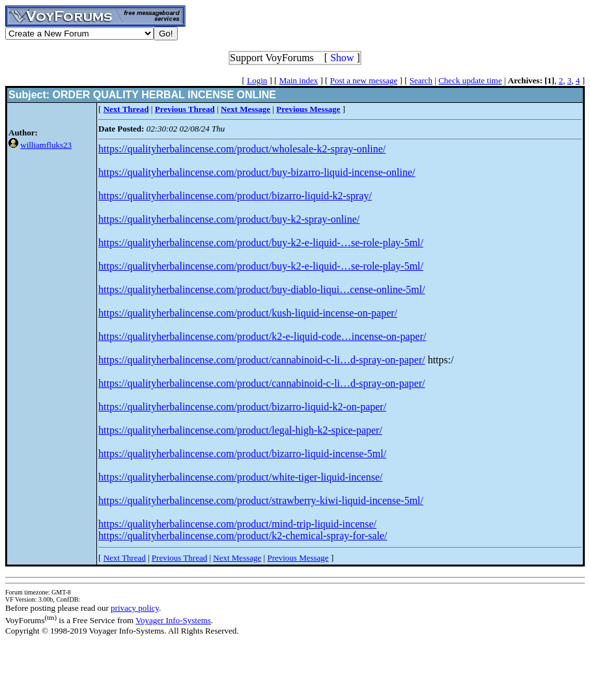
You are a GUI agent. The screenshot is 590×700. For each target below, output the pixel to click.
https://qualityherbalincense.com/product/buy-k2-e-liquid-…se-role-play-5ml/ (261, 243)
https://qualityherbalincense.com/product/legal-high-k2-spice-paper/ (240, 430)
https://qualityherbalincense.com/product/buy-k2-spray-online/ (229, 219)
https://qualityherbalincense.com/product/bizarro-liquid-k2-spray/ (235, 196)
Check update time (470, 80)
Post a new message (364, 80)
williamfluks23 (46, 145)
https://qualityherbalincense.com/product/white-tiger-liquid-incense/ (240, 477)
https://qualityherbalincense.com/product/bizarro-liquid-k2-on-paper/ (242, 407)
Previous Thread (179, 558)
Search (421, 80)
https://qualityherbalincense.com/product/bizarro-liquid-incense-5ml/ (242, 454)
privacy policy (135, 608)
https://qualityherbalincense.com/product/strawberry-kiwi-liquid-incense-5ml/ (261, 500)
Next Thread (125, 558)
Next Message (237, 558)
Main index (299, 80)
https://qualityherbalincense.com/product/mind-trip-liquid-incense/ (237, 524)
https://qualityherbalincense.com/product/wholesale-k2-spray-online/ (242, 149)
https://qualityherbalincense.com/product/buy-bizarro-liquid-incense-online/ (257, 172)
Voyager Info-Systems (173, 620)
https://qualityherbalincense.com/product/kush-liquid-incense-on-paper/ (248, 313)
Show (342, 58)
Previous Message (298, 558)
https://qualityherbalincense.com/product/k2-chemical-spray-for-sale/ (243, 536)
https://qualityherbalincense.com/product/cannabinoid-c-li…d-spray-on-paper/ (262, 360)
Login (257, 80)
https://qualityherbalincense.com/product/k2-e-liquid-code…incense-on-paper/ (262, 336)
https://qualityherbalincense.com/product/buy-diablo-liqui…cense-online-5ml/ (262, 289)
